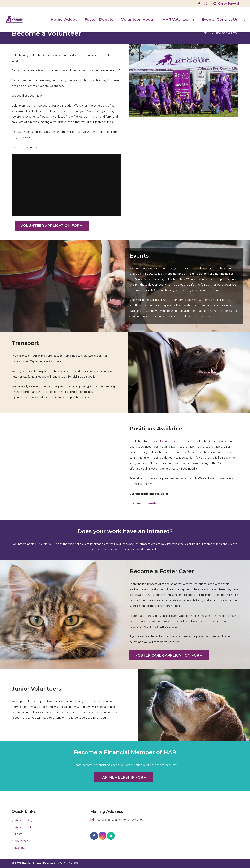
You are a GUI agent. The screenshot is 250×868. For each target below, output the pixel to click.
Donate (20, 848)
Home (206, 43)
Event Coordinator (150, 514)
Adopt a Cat (23, 827)
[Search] (243, 20)
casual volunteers (164, 451)
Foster (19, 834)
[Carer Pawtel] (111, 836)
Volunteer (21, 841)
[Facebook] (199, 4)
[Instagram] (205, 4)
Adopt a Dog (24, 820)
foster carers (190, 451)
